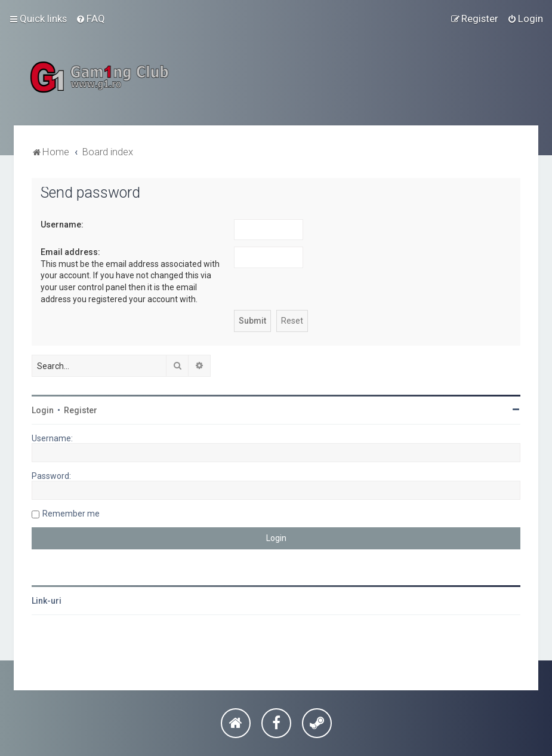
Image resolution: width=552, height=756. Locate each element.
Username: (62, 225)
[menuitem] (90, 19)
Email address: (70, 252)
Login (43, 410)
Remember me (71, 514)
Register (81, 410)
